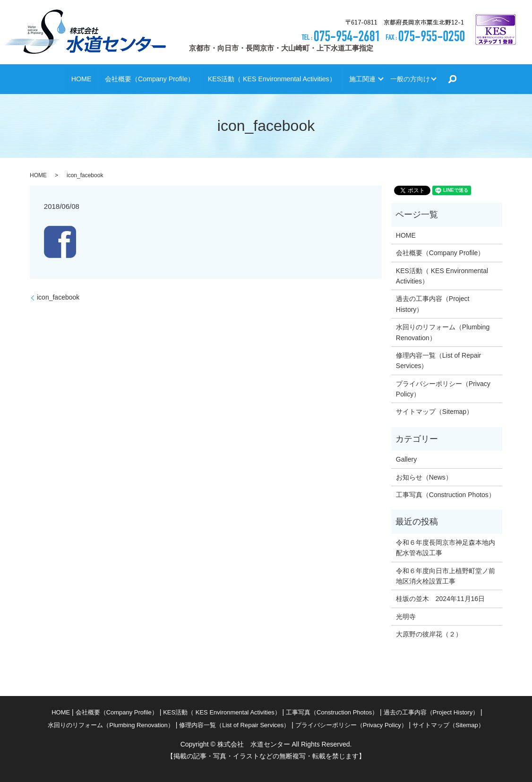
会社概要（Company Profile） (129, 79)
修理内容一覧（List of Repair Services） (438, 361)
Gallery (406, 459)
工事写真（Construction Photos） (446, 495)
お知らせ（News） (424, 477)
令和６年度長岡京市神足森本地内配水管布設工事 (446, 548)
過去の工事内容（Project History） (433, 304)
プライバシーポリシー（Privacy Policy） (443, 389)
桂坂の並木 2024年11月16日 (440, 599)
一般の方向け (432, 79)
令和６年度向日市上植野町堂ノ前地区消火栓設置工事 (446, 576)
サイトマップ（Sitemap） (434, 412)
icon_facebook (58, 297)
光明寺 (409, 617)
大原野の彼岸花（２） (429, 634)
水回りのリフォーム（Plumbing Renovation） (443, 332)
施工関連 (371, 79)
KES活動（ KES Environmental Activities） (267, 79)
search (485, 79)
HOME (51, 79)
